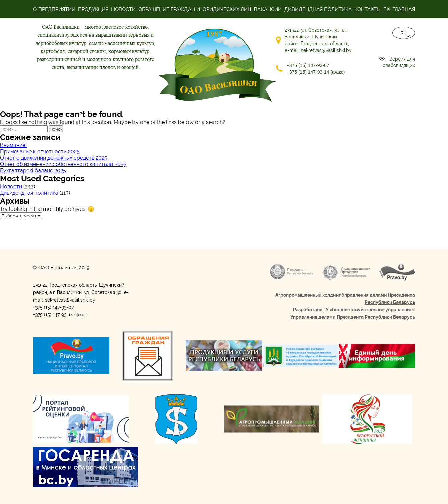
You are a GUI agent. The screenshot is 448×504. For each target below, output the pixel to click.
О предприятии (54, 9)
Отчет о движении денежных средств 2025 (54, 158)
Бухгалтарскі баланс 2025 (33, 171)
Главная (404, 9)
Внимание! (13, 145)
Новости (123, 9)
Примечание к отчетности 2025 (40, 151)
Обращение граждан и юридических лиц (195, 9)
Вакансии (268, 9)
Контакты (367, 9)
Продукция (93, 9)
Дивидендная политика (318, 9)
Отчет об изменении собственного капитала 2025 (63, 164)
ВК (387, 9)
